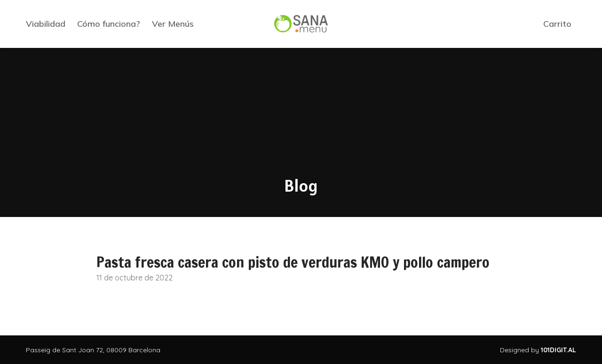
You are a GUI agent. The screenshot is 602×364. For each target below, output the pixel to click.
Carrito (557, 24)
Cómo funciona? (109, 24)
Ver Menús (173, 24)
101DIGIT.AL (558, 350)
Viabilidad (46, 24)
